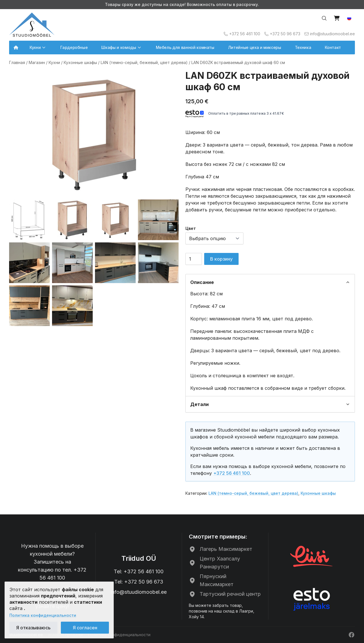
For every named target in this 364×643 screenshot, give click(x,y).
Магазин (37, 62)
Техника (303, 47)
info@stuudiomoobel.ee (139, 592)
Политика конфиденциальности (43, 615)
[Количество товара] (194, 259)
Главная (17, 62)
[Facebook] (351, 635)
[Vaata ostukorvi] (337, 18)
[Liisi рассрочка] (312, 556)
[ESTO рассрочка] (312, 599)
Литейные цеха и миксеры (255, 47)
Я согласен (85, 628)
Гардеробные (74, 47)
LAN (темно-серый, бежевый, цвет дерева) (144, 62)
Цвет (191, 228)
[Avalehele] (32, 25)
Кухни (54, 62)
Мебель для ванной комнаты (185, 47)
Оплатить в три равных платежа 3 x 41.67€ (235, 114)
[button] (349, 18)
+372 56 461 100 (232, 473)
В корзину (221, 259)
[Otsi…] (324, 18)
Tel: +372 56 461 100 (139, 571)
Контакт (333, 47)
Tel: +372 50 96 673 (139, 582)
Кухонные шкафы (80, 62)
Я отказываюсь (33, 628)
